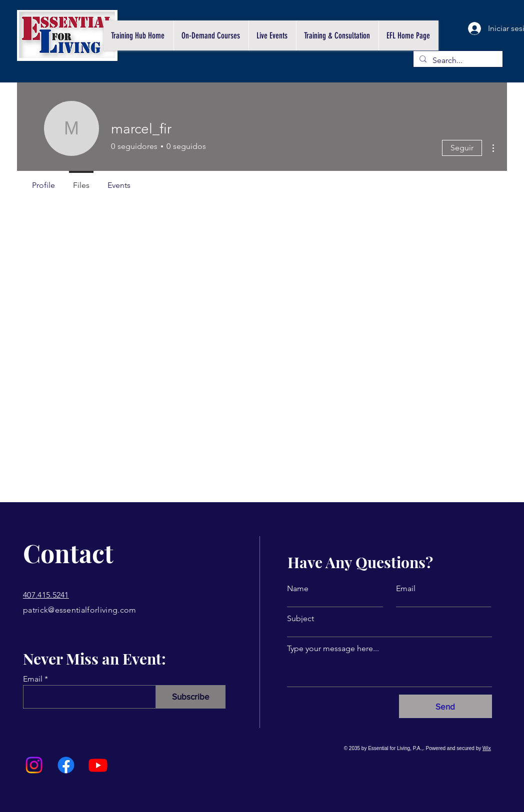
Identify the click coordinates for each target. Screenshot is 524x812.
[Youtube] (98, 765)
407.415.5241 (46, 595)
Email (33, 679)
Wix (487, 748)
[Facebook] (66, 765)
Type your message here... (333, 649)
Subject (300, 619)
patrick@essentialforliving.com (80, 610)
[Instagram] (34, 765)
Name (298, 589)
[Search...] (457, 60)
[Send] (445, 706)
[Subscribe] (191, 697)
